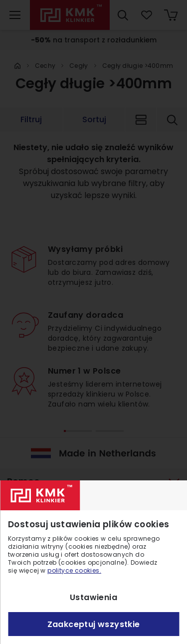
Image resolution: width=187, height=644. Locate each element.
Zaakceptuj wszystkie (94, 624)
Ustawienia (93, 597)
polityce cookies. (74, 570)
